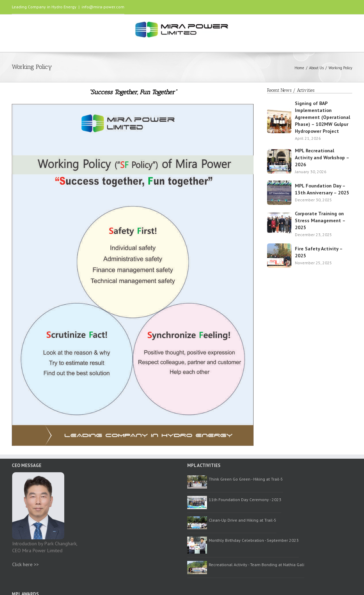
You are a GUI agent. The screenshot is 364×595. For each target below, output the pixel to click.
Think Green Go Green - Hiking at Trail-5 (246, 479)
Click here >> (26, 564)
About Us (316, 68)
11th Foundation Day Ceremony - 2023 (245, 500)
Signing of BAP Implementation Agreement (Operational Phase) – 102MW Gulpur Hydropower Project (322, 117)
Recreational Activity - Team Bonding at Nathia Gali (257, 565)
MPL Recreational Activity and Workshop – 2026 (322, 158)
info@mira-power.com (103, 7)
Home (299, 68)
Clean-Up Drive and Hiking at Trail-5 (243, 520)
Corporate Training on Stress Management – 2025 (320, 220)
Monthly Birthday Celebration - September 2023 (254, 540)
